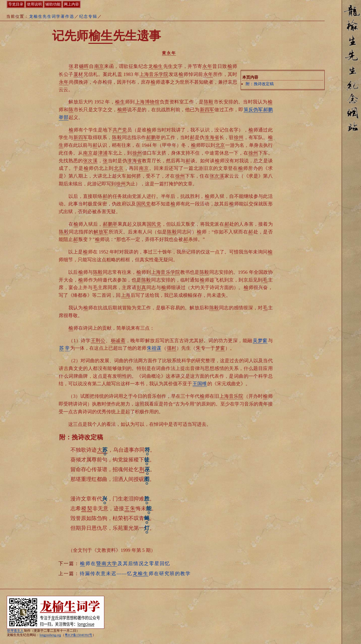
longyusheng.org (50, 635)
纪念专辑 (88, 16)
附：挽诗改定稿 (260, 84)
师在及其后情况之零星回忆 (125, 563)
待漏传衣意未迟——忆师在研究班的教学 (135, 573)
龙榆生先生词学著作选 (52, 16)
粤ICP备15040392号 (78, 635)
